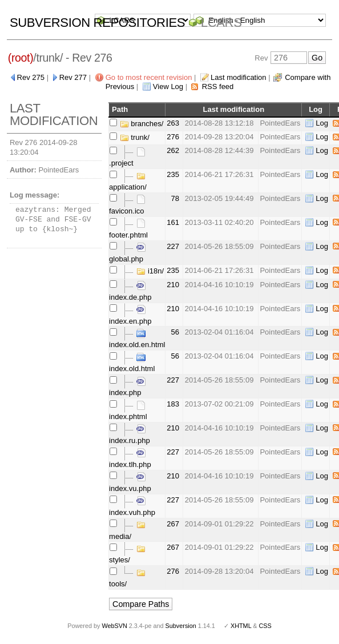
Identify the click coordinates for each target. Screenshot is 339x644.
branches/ (142, 124)
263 (173, 123)
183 (173, 404)
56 (175, 332)
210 (173, 285)
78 (175, 198)
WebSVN (114, 626)
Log (322, 123)
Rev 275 (31, 77)
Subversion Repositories (97, 23)
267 (173, 524)
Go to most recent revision (149, 77)
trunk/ (135, 137)
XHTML (241, 626)
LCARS (221, 23)
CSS (265, 626)
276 (173, 137)
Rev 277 (73, 77)
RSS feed (218, 86)
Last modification (239, 77)
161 (173, 222)
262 (173, 150)
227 (173, 246)
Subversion (181, 626)
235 (173, 174)
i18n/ (150, 271)
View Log (168, 86)
